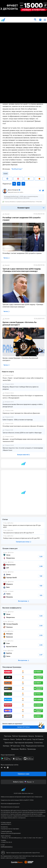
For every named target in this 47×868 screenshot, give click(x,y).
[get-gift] (40, 20)
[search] (35, 20)
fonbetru (23, 434)
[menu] (45, 20)
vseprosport (3, 20)
